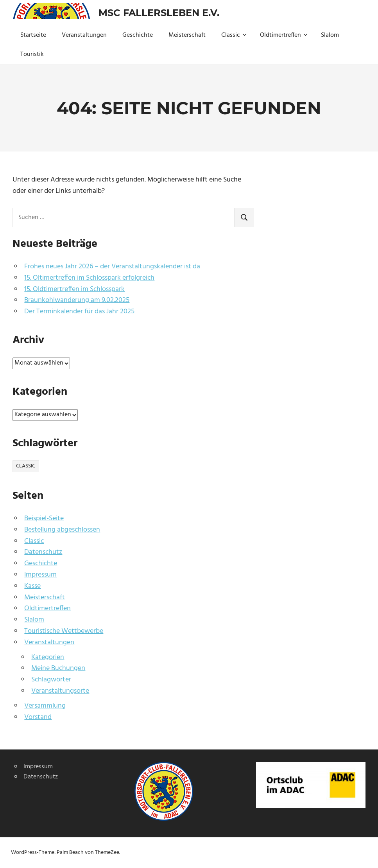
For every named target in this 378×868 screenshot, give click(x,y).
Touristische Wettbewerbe (64, 631)
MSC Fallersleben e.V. (159, 13)
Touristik (32, 54)
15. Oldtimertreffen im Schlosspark (74, 289)
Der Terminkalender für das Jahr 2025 (79, 312)
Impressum (40, 575)
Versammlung (45, 706)
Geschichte (138, 35)
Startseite (33, 35)
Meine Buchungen (58, 668)
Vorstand (38, 717)
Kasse (32, 586)
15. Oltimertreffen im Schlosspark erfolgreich (89, 278)
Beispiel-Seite (44, 518)
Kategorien (48, 657)
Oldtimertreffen (284, 35)
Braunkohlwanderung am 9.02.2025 (77, 300)
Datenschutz (43, 552)
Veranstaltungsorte (60, 691)
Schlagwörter (51, 680)
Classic (234, 35)
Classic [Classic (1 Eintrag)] (26, 466)
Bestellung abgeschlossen (62, 530)
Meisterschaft (187, 35)
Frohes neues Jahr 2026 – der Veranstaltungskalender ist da (112, 267)
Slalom (330, 35)
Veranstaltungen (84, 35)
